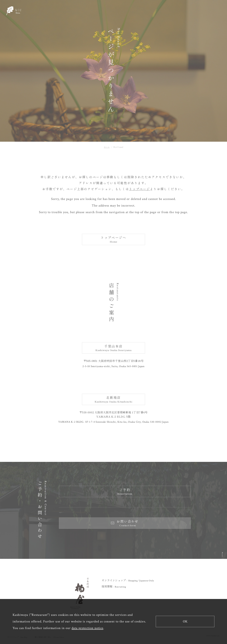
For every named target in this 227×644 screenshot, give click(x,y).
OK (185, 621)
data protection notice (87, 628)
